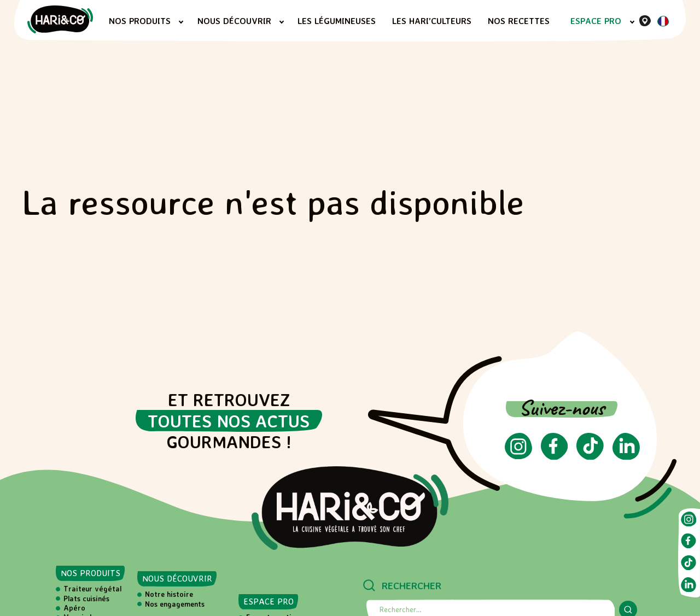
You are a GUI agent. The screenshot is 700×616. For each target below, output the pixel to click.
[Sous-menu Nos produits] (181, 22)
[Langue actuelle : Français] (663, 24)
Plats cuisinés (86, 599)
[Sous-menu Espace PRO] (632, 22)
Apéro (74, 608)
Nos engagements (175, 604)
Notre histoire (169, 594)
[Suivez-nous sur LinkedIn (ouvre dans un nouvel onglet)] (626, 456)
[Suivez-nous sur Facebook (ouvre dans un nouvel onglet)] (554, 456)
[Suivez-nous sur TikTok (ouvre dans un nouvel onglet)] (590, 456)
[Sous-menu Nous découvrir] (282, 22)
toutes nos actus (229, 421)
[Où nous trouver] (645, 21)
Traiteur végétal (92, 589)
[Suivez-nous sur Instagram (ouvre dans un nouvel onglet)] (518, 456)
